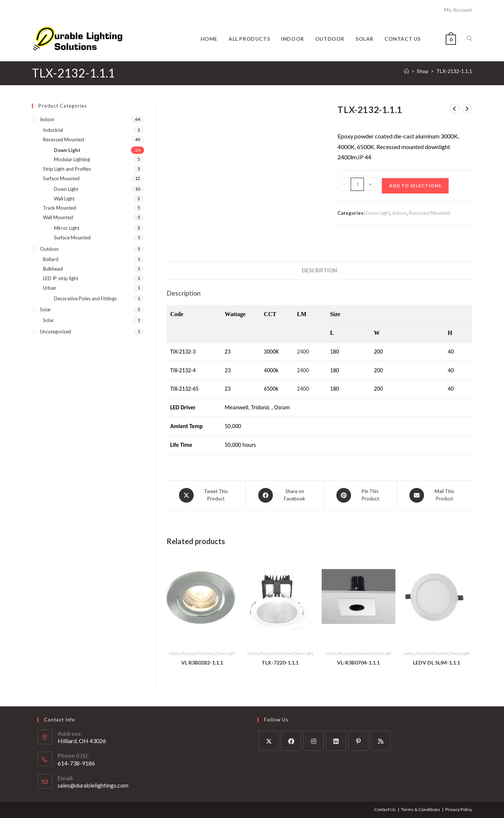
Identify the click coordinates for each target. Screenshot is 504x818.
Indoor (399, 213)
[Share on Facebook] (285, 495)
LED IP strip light (61, 278)
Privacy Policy (459, 809)
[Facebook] (291, 741)
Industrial (53, 130)
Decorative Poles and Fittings (85, 298)
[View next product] (467, 109)
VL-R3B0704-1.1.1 (358, 662)
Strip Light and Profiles (67, 169)
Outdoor (50, 249)
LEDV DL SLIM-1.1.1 (437, 662)
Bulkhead (53, 269)
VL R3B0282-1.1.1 (202, 662)
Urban (50, 288)
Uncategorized (56, 332)
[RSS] (381, 741)
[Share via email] (435, 495)
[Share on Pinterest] (361, 495)
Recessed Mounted (430, 213)
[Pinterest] (358, 741)
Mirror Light (67, 228)
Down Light (378, 213)
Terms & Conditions (421, 809)
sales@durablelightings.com (93, 785)
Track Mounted (59, 208)
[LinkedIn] (336, 741)
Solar (45, 310)
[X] (269, 741)
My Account (458, 10)
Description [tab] (319, 270)
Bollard (51, 259)
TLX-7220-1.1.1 (280, 662)
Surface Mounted (61, 178)
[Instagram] (313, 741)
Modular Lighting (72, 159)
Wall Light (64, 199)
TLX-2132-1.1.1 (454, 71)
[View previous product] (454, 109)
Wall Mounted (58, 217)
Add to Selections (415, 186)
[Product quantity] (357, 184)
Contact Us (385, 809)
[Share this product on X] (206, 495)
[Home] (406, 71)
